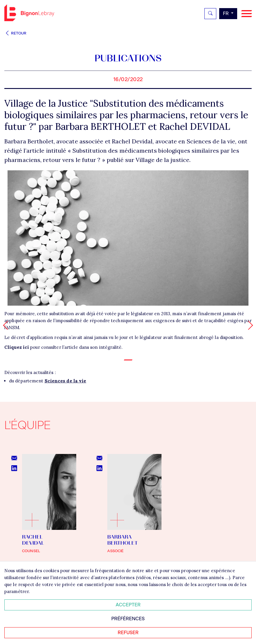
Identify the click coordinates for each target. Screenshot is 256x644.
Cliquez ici (17, 347)
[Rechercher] (210, 14)
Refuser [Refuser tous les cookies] (128, 633)
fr (226, 13)
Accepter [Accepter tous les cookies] (128, 605)
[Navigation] (247, 14)
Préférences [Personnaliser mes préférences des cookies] (128, 619)
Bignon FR (29, 13)
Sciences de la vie (66, 381)
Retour (15, 33)
